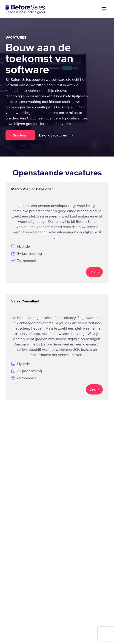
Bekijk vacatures (56, 135)
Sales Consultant (25, 301)
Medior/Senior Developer (32, 189)
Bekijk (94, 272)
